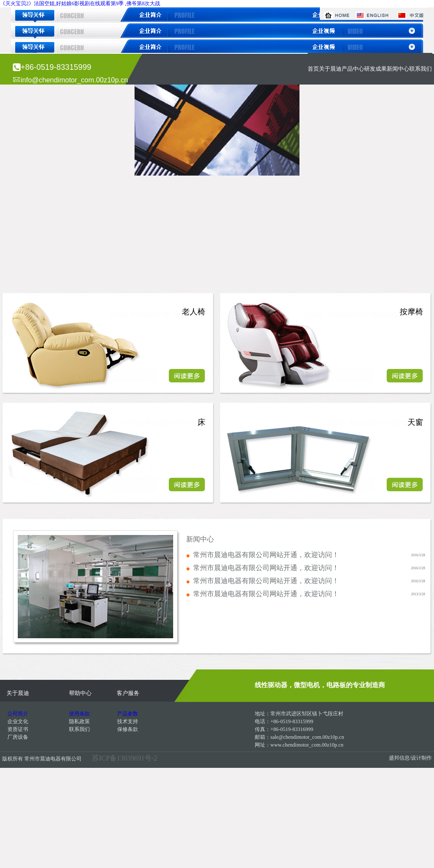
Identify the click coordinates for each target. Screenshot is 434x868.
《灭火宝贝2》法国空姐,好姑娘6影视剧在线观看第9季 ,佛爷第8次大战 (80, 3)
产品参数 (128, 714)
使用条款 (79, 714)
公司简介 (18, 714)
